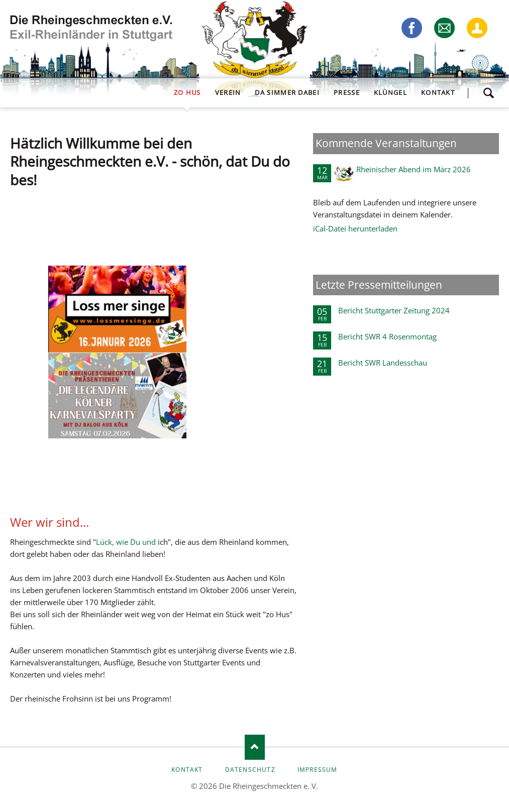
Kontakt (438, 92)
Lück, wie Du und (127, 542)
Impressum (318, 770)
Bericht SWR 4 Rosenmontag (387, 336)
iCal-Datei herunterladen (355, 228)
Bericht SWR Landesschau (383, 363)
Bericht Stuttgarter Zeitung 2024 (394, 310)
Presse (347, 92)
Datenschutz (250, 770)
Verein (228, 92)
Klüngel (390, 92)
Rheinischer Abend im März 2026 (414, 169)
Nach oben (255, 747)
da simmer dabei (287, 92)
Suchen (488, 93)
